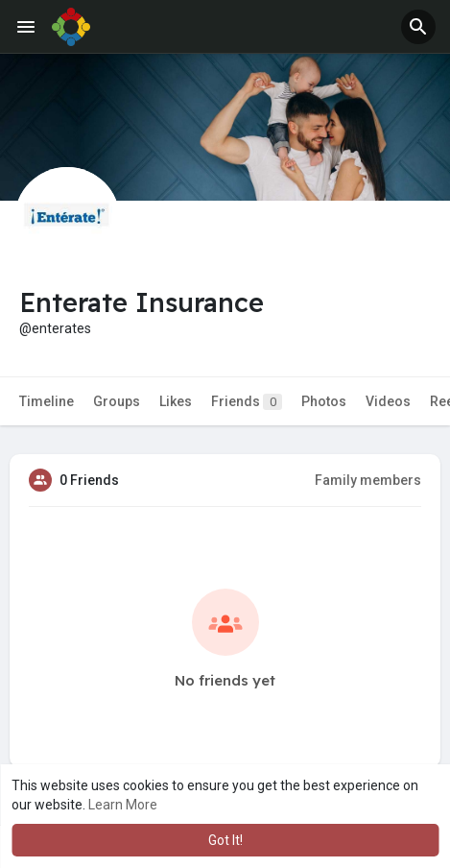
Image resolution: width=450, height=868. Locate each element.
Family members (368, 480)
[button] (418, 27)
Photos (324, 401)
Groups (117, 401)
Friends (247, 402)
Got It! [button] (225, 840)
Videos (388, 401)
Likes (176, 401)
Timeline (47, 401)
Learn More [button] (123, 805)
